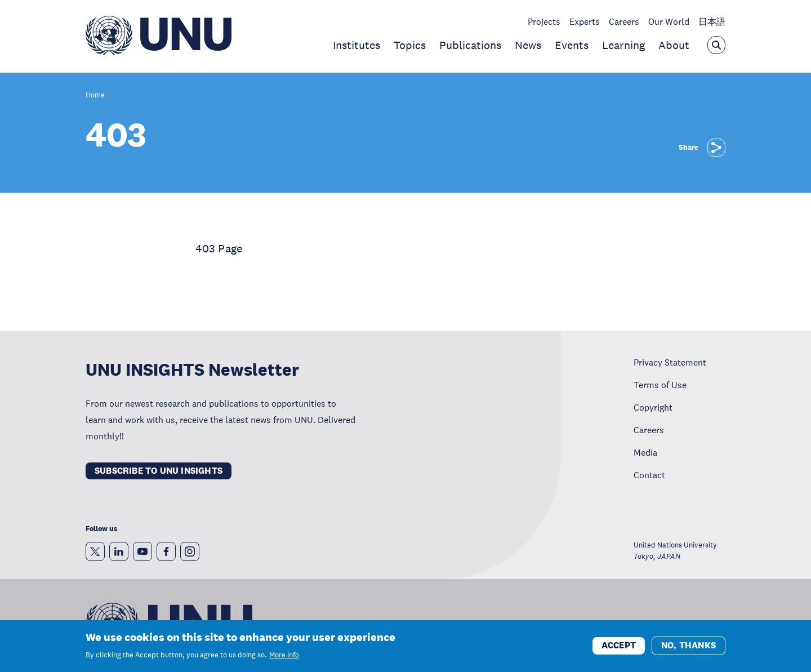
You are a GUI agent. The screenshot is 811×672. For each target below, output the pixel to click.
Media (645, 452)
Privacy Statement (670, 362)
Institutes (357, 45)
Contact (649, 475)
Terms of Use (660, 385)
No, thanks (689, 647)
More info (284, 656)
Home (95, 95)
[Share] (716, 148)
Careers (624, 21)
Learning (623, 45)
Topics (410, 45)
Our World (669, 21)
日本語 (712, 21)
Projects (544, 21)
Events (572, 45)
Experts (585, 21)
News (528, 45)
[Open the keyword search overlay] (716, 45)
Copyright (653, 407)
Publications (470, 45)
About (674, 45)
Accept (619, 647)
